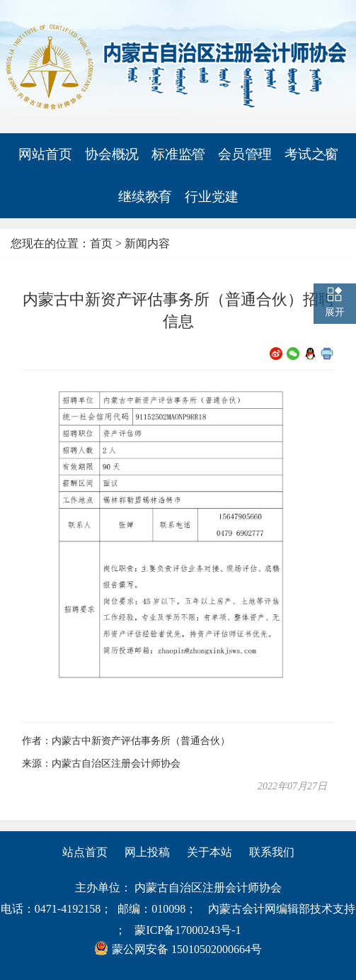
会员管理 (245, 154)
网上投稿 (147, 852)
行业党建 (212, 197)
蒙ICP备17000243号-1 (188, 930)
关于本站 (209, 852)
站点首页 (85, 852)
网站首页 (45, 154)
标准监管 (178, 154)
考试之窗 (311, 154)
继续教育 (145, 197)
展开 (335, 312)
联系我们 (272, 852)
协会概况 (112, 154)
